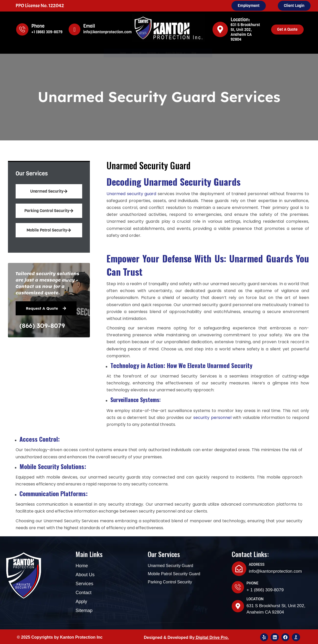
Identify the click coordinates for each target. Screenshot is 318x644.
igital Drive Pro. (214, 635)
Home (93, 53)
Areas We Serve (191, 53)
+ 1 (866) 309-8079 (265, 588)
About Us (118, 53)
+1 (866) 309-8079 (47, 32)
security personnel (212, 418)
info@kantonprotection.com (107, 32)
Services (149, 53)
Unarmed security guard (131, 194)
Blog (225, 53)
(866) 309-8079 (42, 326)
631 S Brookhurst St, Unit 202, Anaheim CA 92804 (245, 32)
